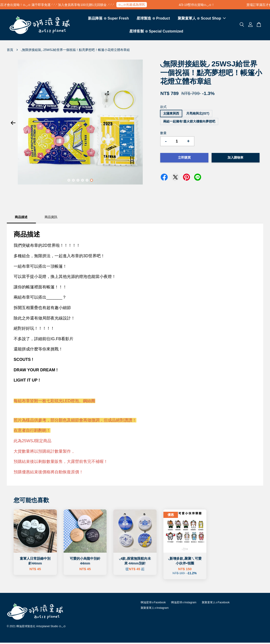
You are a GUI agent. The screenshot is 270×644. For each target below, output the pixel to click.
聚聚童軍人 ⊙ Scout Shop (202, 19)
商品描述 (21, 218)
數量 (163, 134)
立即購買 (184, 159)
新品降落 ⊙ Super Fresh (108, 19)
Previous (13, 124)
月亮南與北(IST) (198, 115)
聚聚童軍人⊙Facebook (216, 604)
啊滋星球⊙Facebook (153, 604)
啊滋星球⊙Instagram (184, 604)
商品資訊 (51, 218)
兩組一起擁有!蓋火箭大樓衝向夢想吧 (189, 123)
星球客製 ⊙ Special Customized (156, 32)
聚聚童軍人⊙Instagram (155, 609)
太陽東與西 (171, 115)
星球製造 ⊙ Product (153, 19)
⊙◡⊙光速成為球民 (136, 5)
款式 (163, 108)
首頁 (10, 51)
